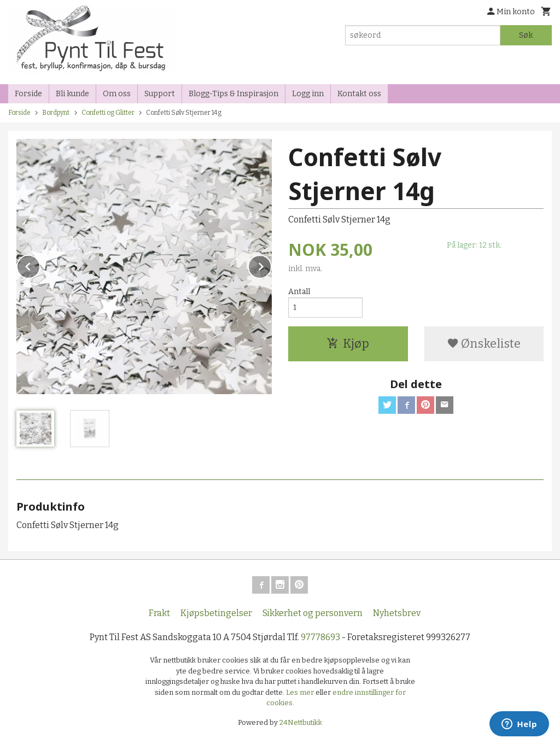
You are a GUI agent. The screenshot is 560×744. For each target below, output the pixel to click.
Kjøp (348, 344)
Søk (526, 35)
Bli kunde (72, 94)
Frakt (159, 613)
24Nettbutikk (301, 722)
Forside (28, 94)
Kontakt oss (359, 94)
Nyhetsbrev (397, 613)
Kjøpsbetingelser (216, 613)
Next (271, 265)
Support (160, 94)
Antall (299, 292)
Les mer (301, 692)
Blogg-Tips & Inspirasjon (234, 94)
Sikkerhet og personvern (313, 613)
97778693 (320, 637)
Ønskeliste (484, 344)
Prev (40, 265)
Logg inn (308, 94)
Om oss (117, 94)
